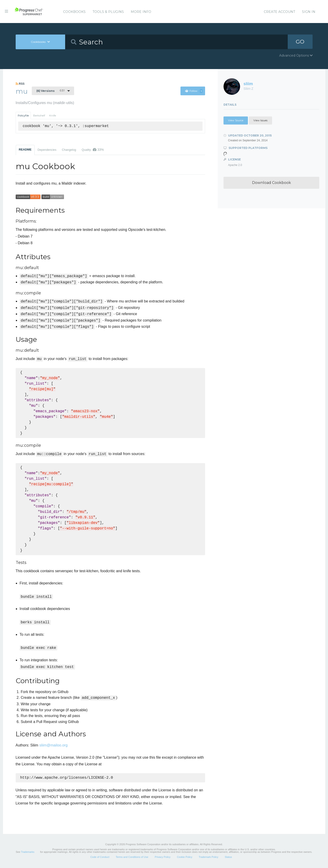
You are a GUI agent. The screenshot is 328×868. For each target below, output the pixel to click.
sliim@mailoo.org (54, 745)
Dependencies (47, 150)
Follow (194, 91)
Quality (93, 150)
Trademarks (28, 852)
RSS (20, 84)
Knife (53, 116)
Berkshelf (39, 116)
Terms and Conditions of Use (132, 857)
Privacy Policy (163, 857)
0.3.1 (50, 91)
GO (300, 42)
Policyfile (23, 116)
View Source (236, 120)
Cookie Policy (185, 857)
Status (228, 857)
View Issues (260, 120)
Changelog (69, 150)
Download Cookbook (271, 183)
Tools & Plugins (108, 12)
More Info (141, 12)
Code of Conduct (100, 857)
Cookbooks (74, 12)
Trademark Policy (208, 857)
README (25, 150)
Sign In (309, 12)
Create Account (279, 12)
